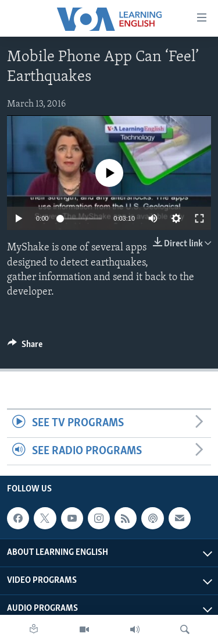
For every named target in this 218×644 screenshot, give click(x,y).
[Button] (25, 347)
